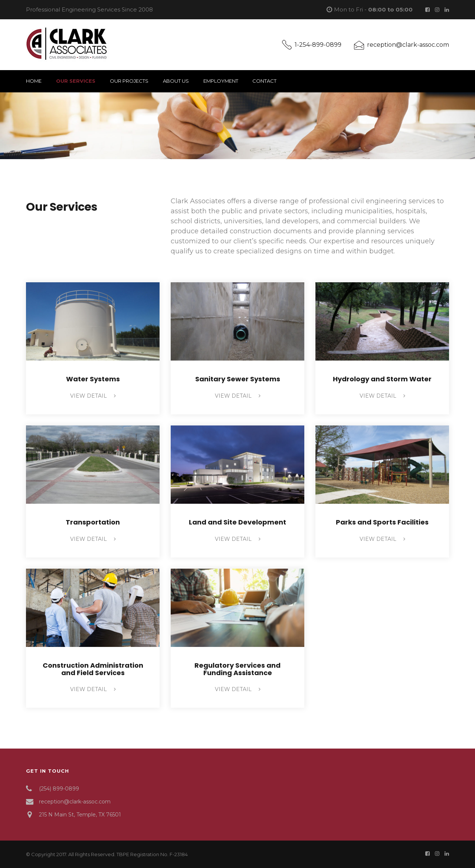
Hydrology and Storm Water (382, 379)
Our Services (76, 81)
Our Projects (129, 81)
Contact (264, 81)
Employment (221, 81)
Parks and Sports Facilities (382, 522)
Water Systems (93, 379)
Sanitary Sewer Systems (238, 379)
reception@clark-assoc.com (408, 45)
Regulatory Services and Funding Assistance (237, 669)
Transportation (93, 522)
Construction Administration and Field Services (93, 669)
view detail (93, 396)
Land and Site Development (237, 522)
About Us (176, 81)
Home (34, 81)
